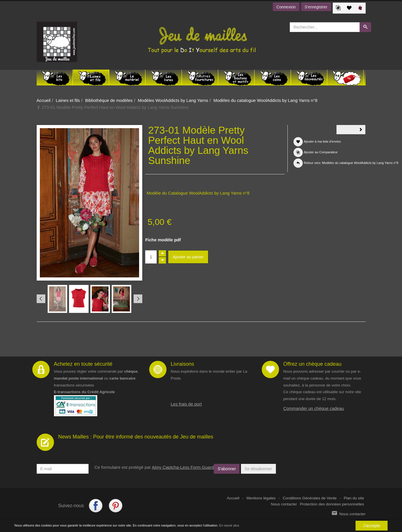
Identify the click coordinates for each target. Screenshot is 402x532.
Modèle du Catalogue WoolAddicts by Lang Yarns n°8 (198, 193)
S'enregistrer (316, 7)
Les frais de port (186, 404)
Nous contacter (284, 504)
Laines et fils (68, 100)
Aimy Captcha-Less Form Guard (183, 467)
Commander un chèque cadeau (314, 408)
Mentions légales (261, 498)
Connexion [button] (286, 7)
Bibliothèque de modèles (109, 100)
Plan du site (354, 498)
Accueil (44, 100)
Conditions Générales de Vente (310, 498)
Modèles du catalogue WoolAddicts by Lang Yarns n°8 (265, 100)
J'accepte (372, 526)
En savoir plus (229, 526)
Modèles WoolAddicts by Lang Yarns (173, 100)
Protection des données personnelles (332, 504)
